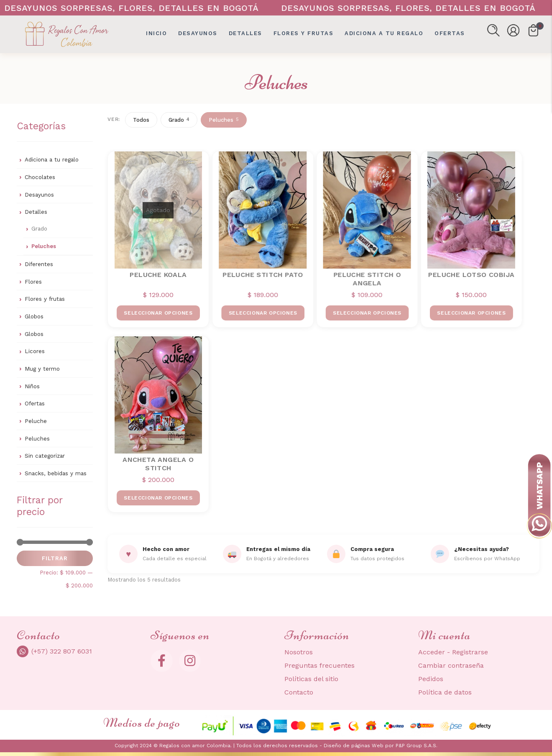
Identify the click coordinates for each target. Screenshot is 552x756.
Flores (33, 282)
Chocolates (40, 177)
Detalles (245, 33)
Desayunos (198, 33)
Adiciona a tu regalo (384, 33)
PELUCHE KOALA (158, 275)
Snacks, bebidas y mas (56, 473)
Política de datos (445, 692)
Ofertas (35, 403)
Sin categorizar (45, 456)
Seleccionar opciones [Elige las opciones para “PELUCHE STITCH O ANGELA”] (366, 313)
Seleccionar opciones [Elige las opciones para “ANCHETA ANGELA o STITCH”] (158, 498)
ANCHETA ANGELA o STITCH (158, 464)
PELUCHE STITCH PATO (262, 275)
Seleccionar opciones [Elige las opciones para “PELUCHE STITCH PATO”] (262, 313)
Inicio (156, 33)
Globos (34, 316)
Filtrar (55, 558)
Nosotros (299, 652)
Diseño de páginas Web (354, 746)
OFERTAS (450, 33)
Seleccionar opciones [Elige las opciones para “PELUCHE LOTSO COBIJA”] (470, 313)
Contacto (299, 692)
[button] (493, 30)
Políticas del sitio (311, 679)
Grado (39, 229)
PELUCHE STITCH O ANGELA (367, 279)
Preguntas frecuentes (319, 665)
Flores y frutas (304, 33)
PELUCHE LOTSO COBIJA (470, 275)
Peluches (44, 246)
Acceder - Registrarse (453, 652)
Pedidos (431, 679)
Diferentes (39, 264)
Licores (35, 351)
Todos (141, 120)
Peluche (36, 421)
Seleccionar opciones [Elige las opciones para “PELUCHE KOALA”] (158, 313)
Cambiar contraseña (451, 665)
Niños (32, 386)
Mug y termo (42, 369)
